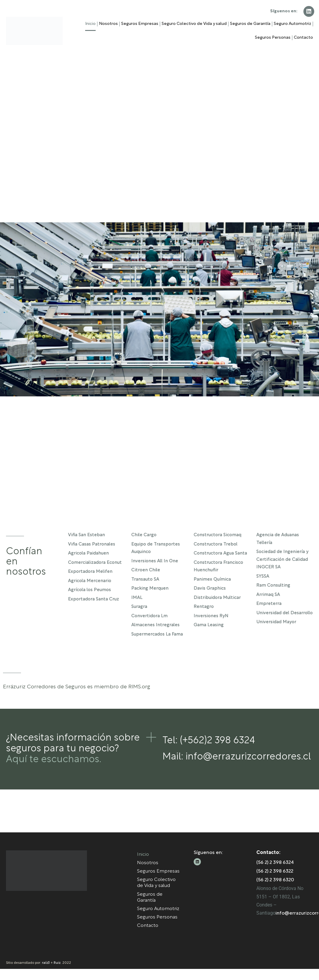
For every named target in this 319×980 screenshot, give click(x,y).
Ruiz (57, 974)
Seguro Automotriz (292, 24)
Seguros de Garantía (250, 24)
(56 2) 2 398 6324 (275, 874)
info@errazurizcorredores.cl (248, 757)
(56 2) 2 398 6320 (275, 891)
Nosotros (108, 24)
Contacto (303, 38)
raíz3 (46, 974)
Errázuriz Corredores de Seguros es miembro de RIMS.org (77, 687)
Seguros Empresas (140, 24)
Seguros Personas (273, 38)
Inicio (90, 24)
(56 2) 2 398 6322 (275, 883)
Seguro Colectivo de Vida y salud (194, 24)
